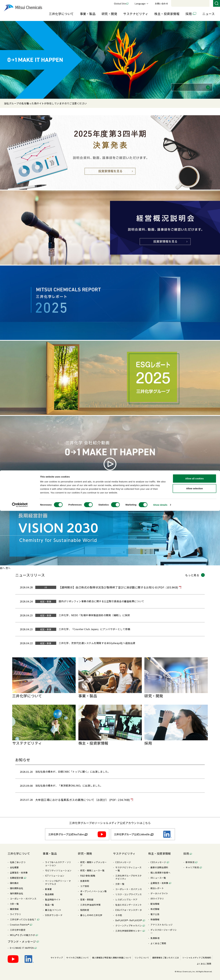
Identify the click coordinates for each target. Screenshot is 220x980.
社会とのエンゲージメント (129, 902)
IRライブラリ (157, 896)
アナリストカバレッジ (162, 922)
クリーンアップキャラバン (129, 922)
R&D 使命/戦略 (88, 873)
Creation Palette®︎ (20, 922)
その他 (119, 912)
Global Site (162, 4)
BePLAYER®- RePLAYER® (129, 917)
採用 (189, 14)
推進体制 (85, 878)
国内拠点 (14, 880)
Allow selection (194, 958)
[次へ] (8, 568)
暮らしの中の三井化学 (91, 912)
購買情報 (14, 906)
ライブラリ (15, 911)
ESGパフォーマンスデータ (129, 907)
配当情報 (155, 901)
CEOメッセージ (123, 859)
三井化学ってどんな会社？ (23, 916)
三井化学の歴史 (18, 927)
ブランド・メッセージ (22, 938)
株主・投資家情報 (167, 14)
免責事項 (155, 935)
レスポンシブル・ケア (126, 896)
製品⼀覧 (50, 902)
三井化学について (61, 14)
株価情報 (155, 916)
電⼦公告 (155, 911)
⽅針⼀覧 (14, 901)
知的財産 (85, 907)
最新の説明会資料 (159, 864)
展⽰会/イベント (53, 907)
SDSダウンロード (54, 912)
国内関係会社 (17, 885)
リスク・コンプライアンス (129, 891)
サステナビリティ (136, 14)
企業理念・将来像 (19, 869)
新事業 (48, 886)
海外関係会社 (17, 890)
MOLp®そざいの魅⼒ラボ (22, 932)
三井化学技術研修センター (129, 928)
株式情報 (155, 906)
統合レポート (157, 885)
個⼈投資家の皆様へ (160, 869)
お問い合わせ (203, 4)
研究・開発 (109, 14)
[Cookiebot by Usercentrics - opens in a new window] (20, 974)
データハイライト (159, 890)
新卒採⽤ (190, 859)
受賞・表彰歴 (87, 896)
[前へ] (2, 568)
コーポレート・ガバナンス (23, 896)
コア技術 (85, 883)
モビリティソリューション (58, 867)
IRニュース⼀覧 (158, 875)
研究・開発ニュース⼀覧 (92, 867)
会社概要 (14, 864)
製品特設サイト (53, 896)
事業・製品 (88, 14)
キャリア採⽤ (192, 864)
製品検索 (50, 891)
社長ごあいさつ (18, 859)
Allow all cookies (195, 947)
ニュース (208, 14)
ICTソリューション (55, 873)
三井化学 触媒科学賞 (90, 902)
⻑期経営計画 (17, 875)
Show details (160, 974)
